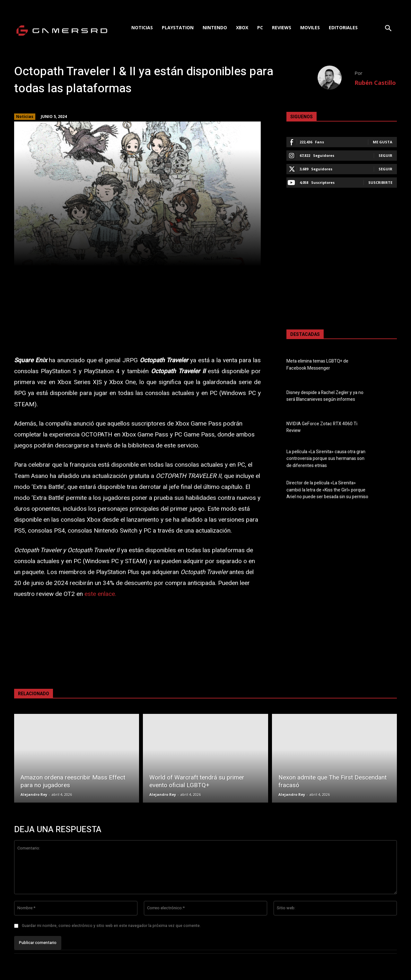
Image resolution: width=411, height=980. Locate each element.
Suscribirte (380, 182)
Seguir (385, 155)
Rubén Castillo (375, 83)
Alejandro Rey (34, 794)
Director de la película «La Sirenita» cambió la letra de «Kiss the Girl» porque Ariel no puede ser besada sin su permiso (327, 490)
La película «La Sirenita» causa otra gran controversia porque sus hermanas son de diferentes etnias (326, 459)
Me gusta (383, 142)
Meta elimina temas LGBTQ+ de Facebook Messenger (317, 365)
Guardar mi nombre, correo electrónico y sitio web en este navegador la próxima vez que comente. (111, 926)
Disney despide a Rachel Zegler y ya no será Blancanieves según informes (325, 396)
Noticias (25, 117)
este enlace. (100, 594)
